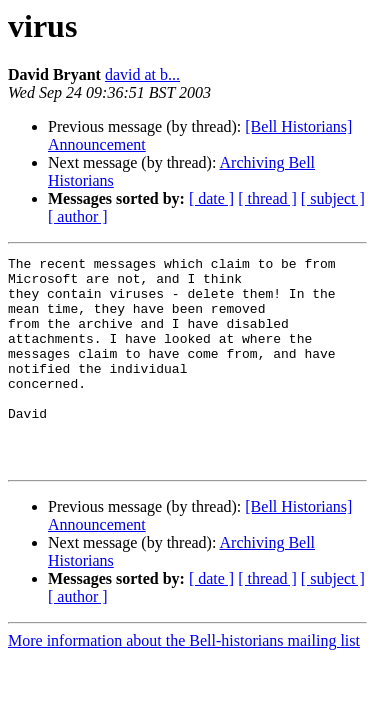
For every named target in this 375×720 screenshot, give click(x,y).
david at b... (142, 74)
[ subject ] (333, 198)
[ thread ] (267, 198)
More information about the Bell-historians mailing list (184, 682)
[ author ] (78, 216)
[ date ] (211, 198)
